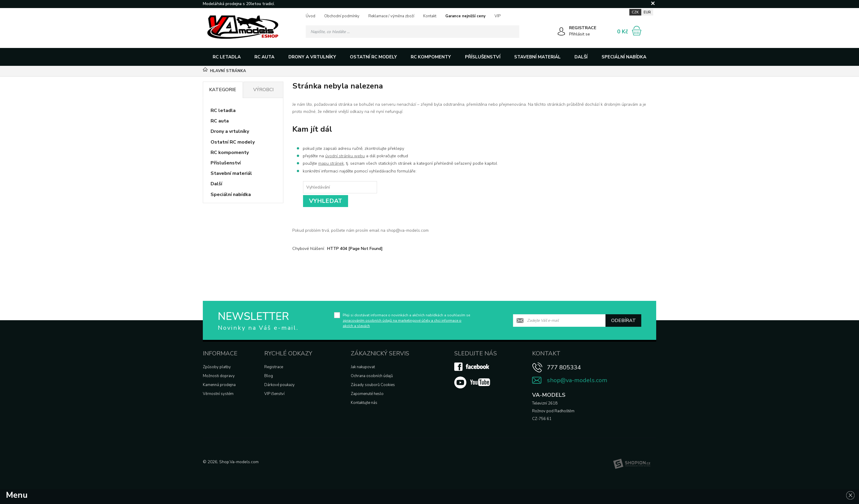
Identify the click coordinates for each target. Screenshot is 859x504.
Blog (269, 376)
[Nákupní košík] (637, 31)
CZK (635, 12)
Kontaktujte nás (364, 403)
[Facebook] (472, 370)
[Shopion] (632, 464)
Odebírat (624, 321)
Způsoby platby (217, 367)
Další (581, 57)
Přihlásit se (580, 34)
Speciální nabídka (624, 57)
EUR (647, 12)
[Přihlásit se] (561, 32)
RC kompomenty (431, 57)
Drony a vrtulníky (312, 57)
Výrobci (263, 90)
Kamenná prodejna (219, 385)
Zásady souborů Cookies (373, 385)
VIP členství (274, 394)
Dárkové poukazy (279, 385)
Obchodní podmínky (342, 16)
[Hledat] (513, 32)
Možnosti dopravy (219, 376)
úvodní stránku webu (345, 156)
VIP (498, 16)
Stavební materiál (537, 57)
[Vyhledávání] (412, 32)
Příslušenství (483, 57)
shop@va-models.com (577, 380)
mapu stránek (331, 163)
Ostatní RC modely (373, 57)
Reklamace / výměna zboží (391, 16)
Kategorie (223, 90)
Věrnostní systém (218, 394)
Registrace (274, 367)
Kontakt (430, 16)
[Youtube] (472, 387)
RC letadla (227, 57)
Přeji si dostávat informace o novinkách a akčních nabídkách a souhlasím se (406, 321)
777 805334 (564, 367)
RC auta (264, 57)
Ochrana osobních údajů (372, 376)
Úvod (310, 16)
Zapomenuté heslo (367, 394)
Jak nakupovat (363, 367)
